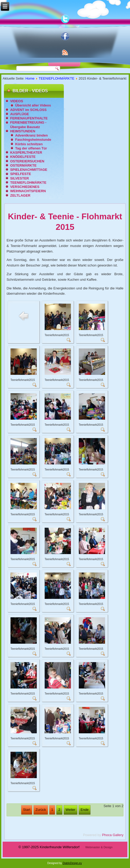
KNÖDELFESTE (23, 157)
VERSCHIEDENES (25, 187)
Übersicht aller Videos (33, 105)
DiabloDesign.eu (72, 863)
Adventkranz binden (32, 135)
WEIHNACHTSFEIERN (28, 191)
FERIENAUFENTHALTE (29, 118)
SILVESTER (20, 178)
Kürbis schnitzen (29, 144)
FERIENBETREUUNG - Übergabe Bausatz (28, 125)
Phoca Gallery (113, 835)
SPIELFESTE (21, 174)
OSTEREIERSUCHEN (27, 161)
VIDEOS (17, 101)
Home (30, 78)
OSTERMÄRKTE (23, 165)
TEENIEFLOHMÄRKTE (56, 78)
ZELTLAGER (20, 195)
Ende (85, 810)
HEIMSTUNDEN (23, 131)
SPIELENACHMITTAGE (29, 170)
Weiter (71, 810)
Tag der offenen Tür (31, 148)
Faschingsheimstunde (33, 140)
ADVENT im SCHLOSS (28, 110)
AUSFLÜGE (20, 114)
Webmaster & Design (99, 847)
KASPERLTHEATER (26, 152)
